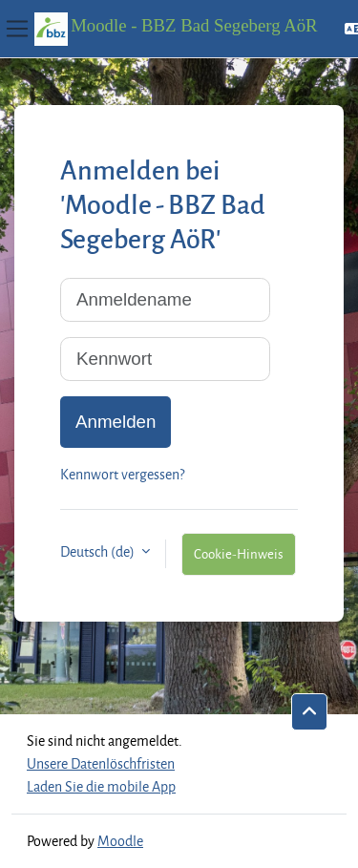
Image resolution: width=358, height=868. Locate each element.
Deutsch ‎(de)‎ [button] (99, 551)
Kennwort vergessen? (122, 474)
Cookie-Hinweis (239, 553)
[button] (309, 712)
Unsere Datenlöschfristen (101, 763)
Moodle (120, 841)
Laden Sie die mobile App (101, 786)
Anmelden (116, 422)
